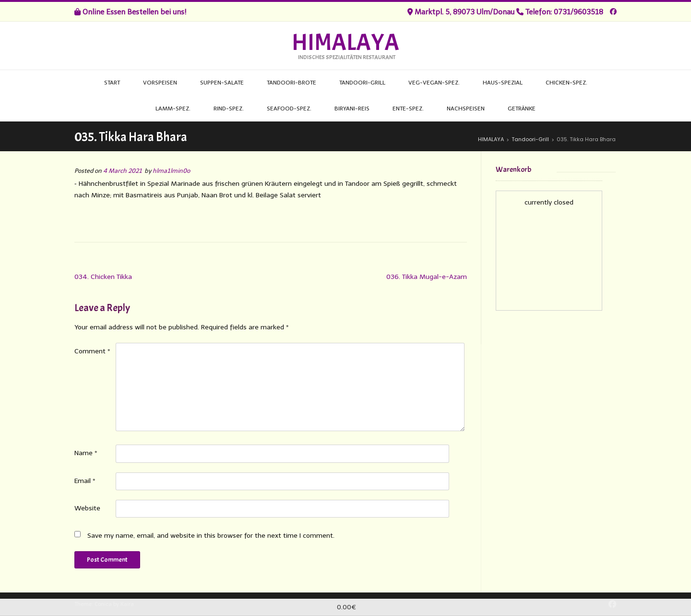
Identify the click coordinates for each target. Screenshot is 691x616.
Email (85, 481)
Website (87, 508)
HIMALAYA (345, 43)
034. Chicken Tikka (103, 277)
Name (86, 453)
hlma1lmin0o (171, 171)
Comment (92, 351)
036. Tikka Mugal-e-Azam (427, 277)
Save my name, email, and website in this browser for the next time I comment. (211, 536)
